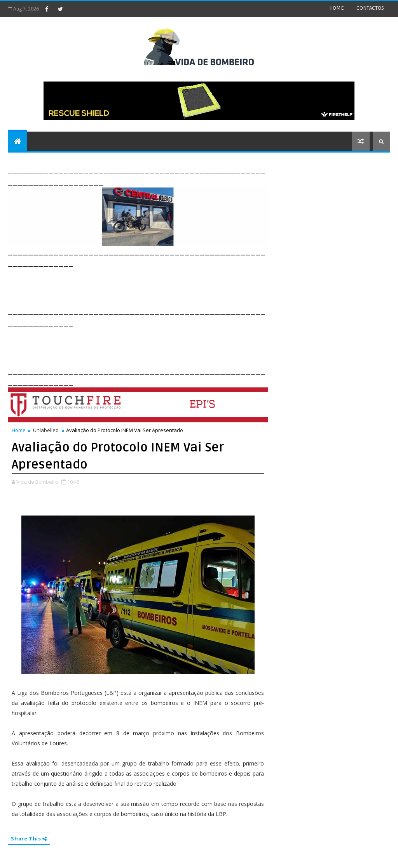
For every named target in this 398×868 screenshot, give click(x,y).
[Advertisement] (149, 286)
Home (19, 430)
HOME (337, 8)
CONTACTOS (370, 8)
